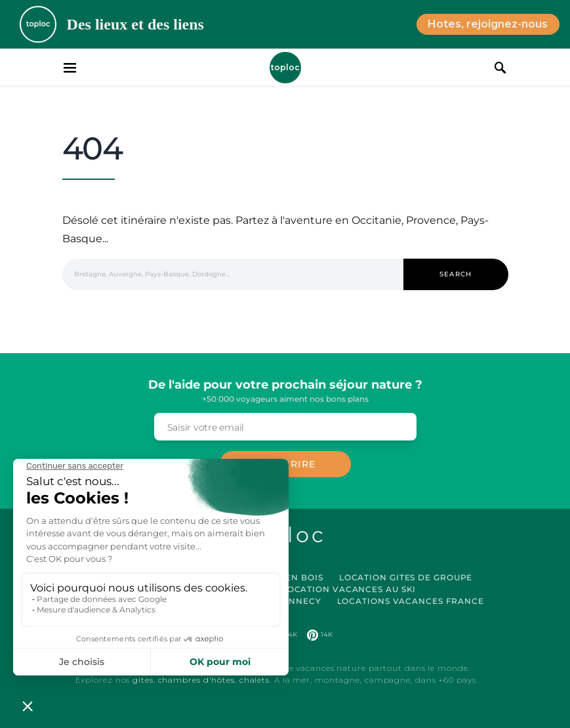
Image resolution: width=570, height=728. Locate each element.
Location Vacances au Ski (349, 589)
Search (456, 274)
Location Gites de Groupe (406, 577)
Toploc (285, 67)
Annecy (301, 601)
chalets (254, 680)
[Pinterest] (320, 635)
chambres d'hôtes (196, 680)
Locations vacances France (411, 601)
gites (143, 680)
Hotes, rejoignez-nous (488, 24)
